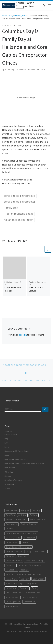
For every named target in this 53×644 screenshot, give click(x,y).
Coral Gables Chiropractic (19, 547)
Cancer (9, 529)
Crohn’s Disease (14, 552)
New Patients (10, 468)
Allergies (25, 510)
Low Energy (39, 579)
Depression (41, 552)
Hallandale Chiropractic (29, 565)
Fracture (10, 565)
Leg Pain (25, 579)
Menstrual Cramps (15, 584)
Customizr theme (40, 631)
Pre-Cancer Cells (14, 593)
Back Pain (21, 520)
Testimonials (9, 484)
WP (16, 631)
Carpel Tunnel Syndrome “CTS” (21, 533)
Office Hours (9, 472)
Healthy (24, 570)
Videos (7, 488)
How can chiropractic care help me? (23, 574)
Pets (34, 588)
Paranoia (24, 588)
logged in (23, 335)
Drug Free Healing (34, 561)
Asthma (34, 515)
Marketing (9, 70)
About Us (8, 432)
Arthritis (22, 515)
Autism (9, 520)
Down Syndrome (14, 561)
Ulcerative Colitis (30, 597)
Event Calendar (11, 435)
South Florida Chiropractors (25, 624)
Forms (7, 447)
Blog (11, 16)
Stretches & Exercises (13, 480)
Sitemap (8, 476)
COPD (25, 542)
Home (5, 16)
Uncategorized (21, 16)
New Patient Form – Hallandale (17, 460)
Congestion (30, 538)
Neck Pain (11, 588)
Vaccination (29, 602)
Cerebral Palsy (13, 538)
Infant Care (11, 579)
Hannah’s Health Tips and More (17, 451)
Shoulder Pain (33, 593)
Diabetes (10, 556)
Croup (29, 552)
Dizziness (23, 556)
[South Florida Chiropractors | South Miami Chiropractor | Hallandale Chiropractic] (8, 5)
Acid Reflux (11, 510)
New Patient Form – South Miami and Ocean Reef (24, 464)
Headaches (11, 570)
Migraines (32, 584)
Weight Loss (12, 606)
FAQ (6, 443)
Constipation (12, 542)
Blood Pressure (37, 520)
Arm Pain (10, 515)
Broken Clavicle (29, 524)
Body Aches (12, 524)
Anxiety (37, 510)
